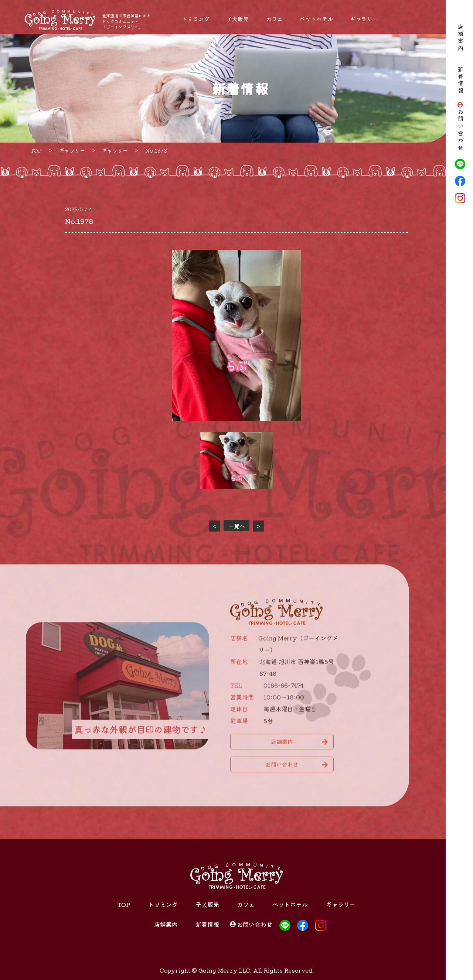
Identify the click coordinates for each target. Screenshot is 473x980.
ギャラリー (364, 19)
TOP (124, 904)
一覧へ (237, 526)
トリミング (196, 19)
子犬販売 (238, 19)
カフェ (274, 19)
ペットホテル (316, 19)
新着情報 (460, 81)
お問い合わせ (460, 131)
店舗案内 (460, 38)
